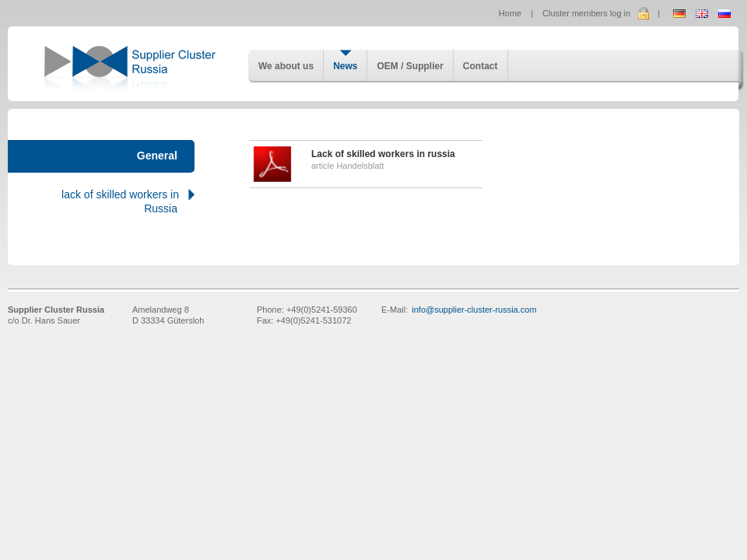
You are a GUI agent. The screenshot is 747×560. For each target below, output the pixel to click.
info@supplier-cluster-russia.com (474, 310)
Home (510, 13)
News (345, 66)
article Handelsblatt (366, 164)
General (157, 156)
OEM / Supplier (410, 66)
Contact (480, 66)
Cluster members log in (586, 13)
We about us (286, 66)
